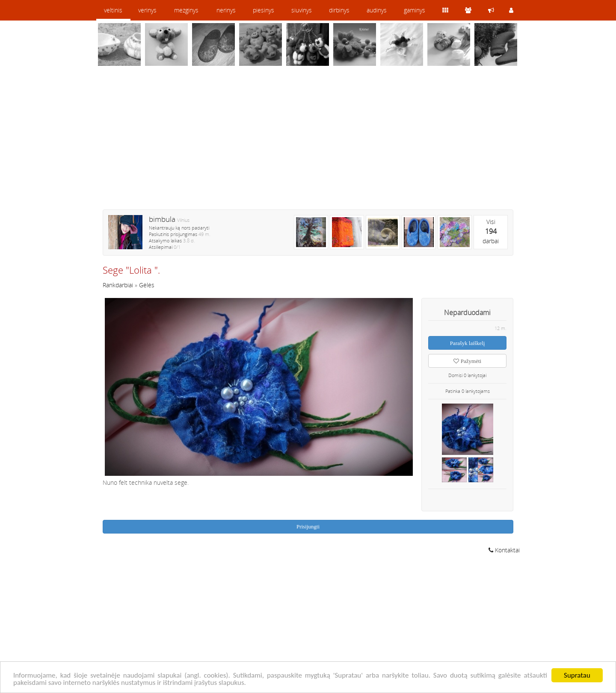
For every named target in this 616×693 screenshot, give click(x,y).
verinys (147, 10)
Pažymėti (467, 361)
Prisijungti (308, 526)
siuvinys (302, 10)
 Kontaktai (504, 550)
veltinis (113, 10)
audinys (377, 10)
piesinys (264, 10)
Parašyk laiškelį (468, 343)
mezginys (186, 10)
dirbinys (339, 10)
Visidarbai (491, 231)
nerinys (226, 10)
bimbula (162, 219)
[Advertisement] (308, 143)
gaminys (415, 10)
